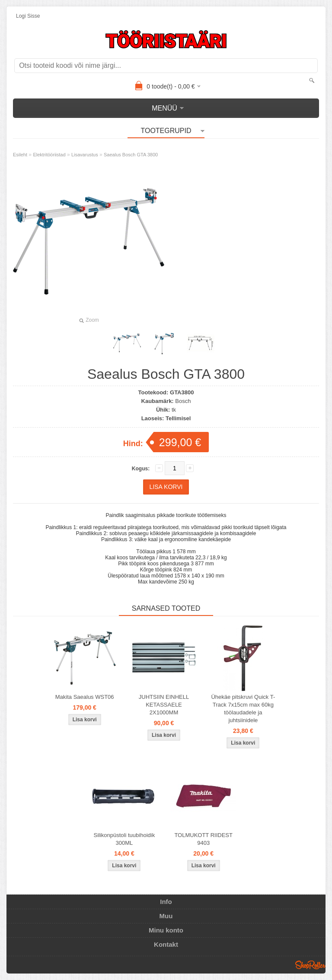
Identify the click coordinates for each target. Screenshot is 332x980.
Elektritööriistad (49, 155)
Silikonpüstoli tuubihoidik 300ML (124, 839)
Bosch (183, 401)
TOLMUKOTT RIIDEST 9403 (203, 839)
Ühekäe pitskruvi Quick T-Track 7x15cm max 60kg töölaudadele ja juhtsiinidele (243, 709)
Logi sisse (28, 16)
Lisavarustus (85, 155)
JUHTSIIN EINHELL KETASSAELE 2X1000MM (164, 705)
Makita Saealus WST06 (85, 697)
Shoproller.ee (310, 965)
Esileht (20, 155)
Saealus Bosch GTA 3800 (131, 155)
